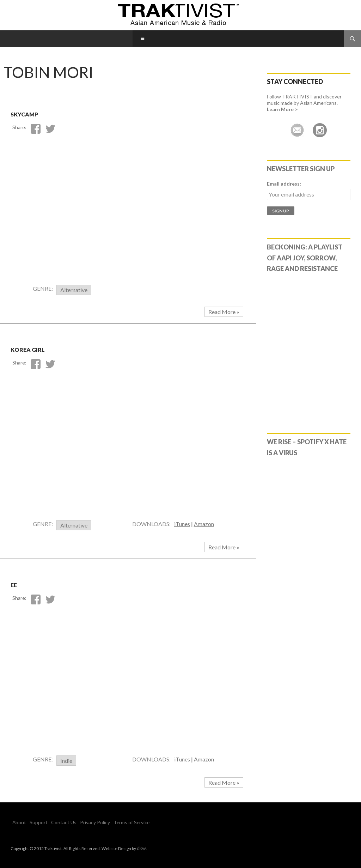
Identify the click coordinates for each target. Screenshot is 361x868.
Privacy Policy (82, 822)
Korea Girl (43, 347)
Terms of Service (115, 822)
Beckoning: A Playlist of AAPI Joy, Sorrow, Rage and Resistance (305, 258)
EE (17, 583)
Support (34, 822)
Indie (66, 761)
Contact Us (56, 822)
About (18, 822)
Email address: (284, 184)
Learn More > (282, 109)
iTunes (182, 524)
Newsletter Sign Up (301, 169)
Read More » (224, 312)
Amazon (204, 524)
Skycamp (37, 112)
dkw (141, 848)
